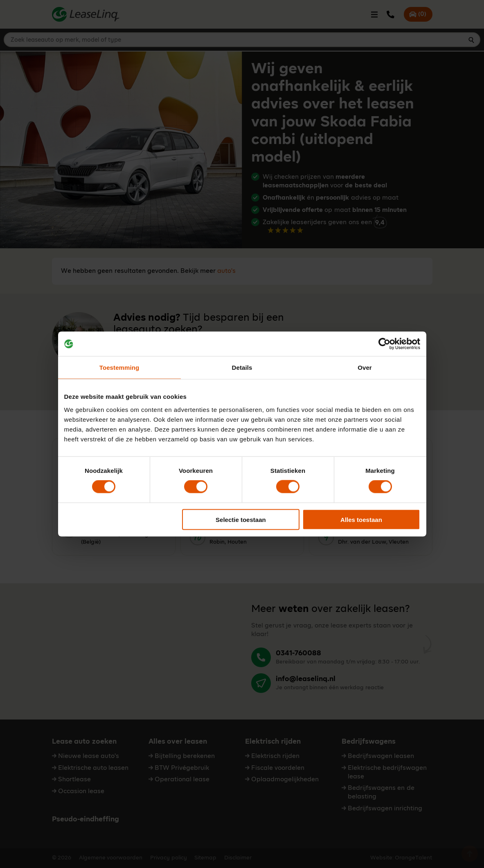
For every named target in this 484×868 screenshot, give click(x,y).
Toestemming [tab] (119, 368)
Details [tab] (242, 368)
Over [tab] (365, 368)
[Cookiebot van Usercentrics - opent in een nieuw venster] (384, 344)
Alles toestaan (361, 519)
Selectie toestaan (241, 519)
